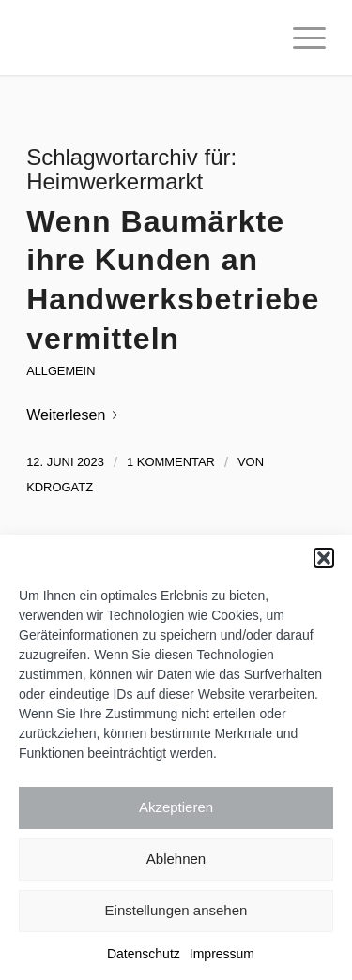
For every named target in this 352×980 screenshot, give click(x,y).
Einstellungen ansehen (176, 910)
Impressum (222, 954)
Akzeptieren (176, 807)
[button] (324, 558)
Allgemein (61, 371)
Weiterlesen (76, 415)
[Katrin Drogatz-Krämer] (146, 38)
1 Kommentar (171, 462)
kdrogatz (60, 487)
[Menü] (300, 38)
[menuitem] (300, 38)
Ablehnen (176, 859)
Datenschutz (144, 954)
